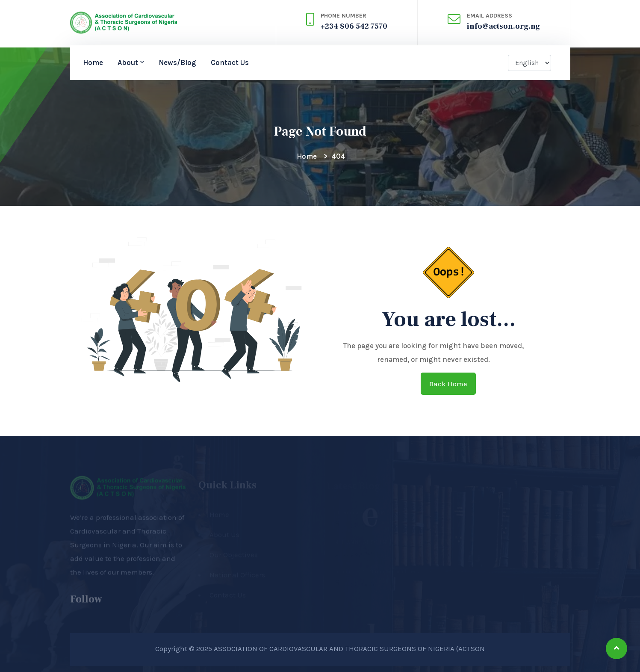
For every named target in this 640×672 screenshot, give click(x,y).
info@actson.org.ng (503, 26)
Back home (448, 384)
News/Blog (177, 62)
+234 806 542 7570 (354, 26)
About (128, 62)
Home (93, 62)
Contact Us (230, 62)
